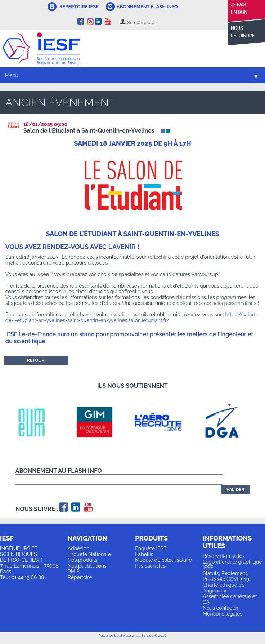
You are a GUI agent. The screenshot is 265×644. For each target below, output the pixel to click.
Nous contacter (221, 608)
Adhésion (79, 548)
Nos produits (83, 560)
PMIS (74, 572)
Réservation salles (224, 556)
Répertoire (80, 577)
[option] (37, 422)
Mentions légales (223, 614)
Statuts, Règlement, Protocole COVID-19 (226, 576)
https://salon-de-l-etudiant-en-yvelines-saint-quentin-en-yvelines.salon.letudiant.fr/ (131, 317)
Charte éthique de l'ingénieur (224, 588)
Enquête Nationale (89, 554)
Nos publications (87, 566)
